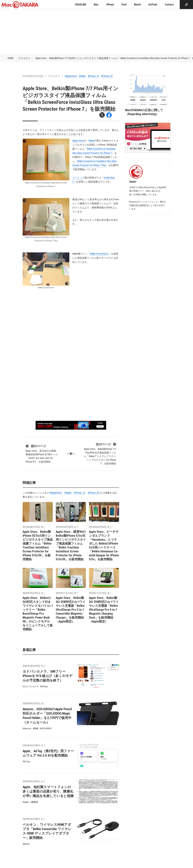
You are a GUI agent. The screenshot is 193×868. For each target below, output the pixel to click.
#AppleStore (71, 76)
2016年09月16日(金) (33, 76)
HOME (10, 58)
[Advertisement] (96, 32)
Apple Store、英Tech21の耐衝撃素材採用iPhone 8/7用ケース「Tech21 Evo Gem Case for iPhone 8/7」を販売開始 (42, 453)
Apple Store (78, 141)
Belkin (91, 141)
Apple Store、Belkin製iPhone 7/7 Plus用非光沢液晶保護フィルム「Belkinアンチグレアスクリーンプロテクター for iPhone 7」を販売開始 (100, 453)
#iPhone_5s (93, 76)
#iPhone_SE (107, 76)
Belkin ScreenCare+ (99, 254)
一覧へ (71, 454)
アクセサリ (24, 58)
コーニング (78, 178)
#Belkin (82, 76)
